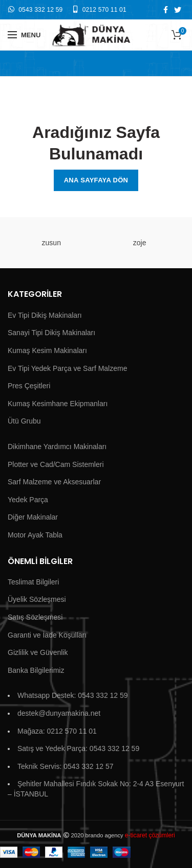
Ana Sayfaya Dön (96, 180)
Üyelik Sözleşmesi (37, 599)
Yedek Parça (28, 500)
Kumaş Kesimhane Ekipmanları (58, 404)
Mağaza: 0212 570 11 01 (57, 731)
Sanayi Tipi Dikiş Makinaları (51, 333)
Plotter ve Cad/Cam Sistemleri (56, 464)
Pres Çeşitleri (29, 386)
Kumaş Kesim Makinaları (47, 350)
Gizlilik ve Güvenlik (38, 652)
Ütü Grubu (24, 421)
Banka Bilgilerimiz (36, 670)
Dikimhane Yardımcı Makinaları (57, 447)
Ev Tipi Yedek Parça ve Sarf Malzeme (67, 368)
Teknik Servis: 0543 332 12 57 (66, 766)
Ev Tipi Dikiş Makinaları (45, 315)
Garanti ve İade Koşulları (47, 635)
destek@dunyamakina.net (59, 713)
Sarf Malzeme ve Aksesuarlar (54, 482)
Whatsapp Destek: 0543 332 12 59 (73, 695)
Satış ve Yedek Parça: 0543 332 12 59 (78, 748)
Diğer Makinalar (33, 517)
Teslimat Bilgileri (33, 582)
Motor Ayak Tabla (35, 535)
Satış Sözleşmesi (35, 617)
